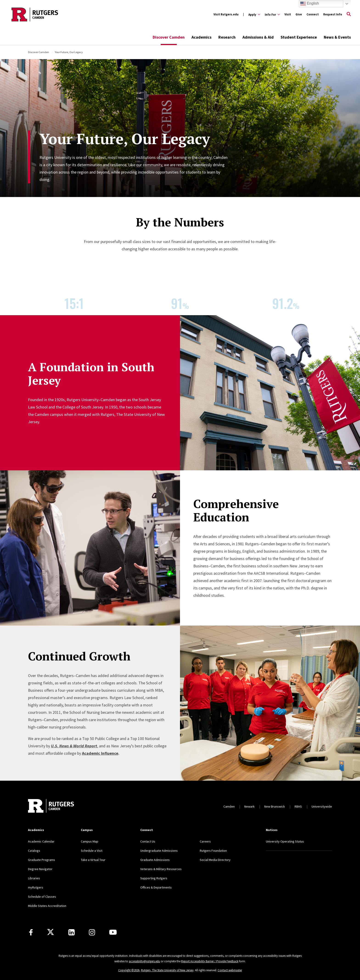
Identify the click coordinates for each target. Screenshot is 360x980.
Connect (313, 14)
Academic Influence (100, 753)
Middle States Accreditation (47, 906)
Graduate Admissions (155, 860)
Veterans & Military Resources (161, 869)
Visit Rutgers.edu (226, 14)
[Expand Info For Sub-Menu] (272, 14)
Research (227, 37)
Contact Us (148, 841)
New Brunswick (275, 806)
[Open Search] (349, 14)
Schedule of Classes (42, 897)
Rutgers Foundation (213, 851)
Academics (201, 37)
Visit (288, 14)
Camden (229, 806)
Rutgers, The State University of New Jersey (167, 970)
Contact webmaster (230, 970)
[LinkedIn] (72, 932)
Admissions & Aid (258, 37)
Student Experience (299, 37)
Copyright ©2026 (129, 970)
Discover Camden (169, 37)
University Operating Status (285, 841)
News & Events (337, 37)
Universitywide (322, 806)
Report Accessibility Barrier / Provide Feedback (210, 961)
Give (299, 14)
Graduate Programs (42, 860)
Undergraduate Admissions (159, 851)
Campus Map (90, 841)
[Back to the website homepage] (35, 14)
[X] (51, 932)
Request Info (333, 14)
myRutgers (36, 887)
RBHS (298, 806)
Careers (205, 841)
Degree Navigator (40, 869)
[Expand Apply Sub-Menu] (254, 14)
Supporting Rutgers (154, 878)
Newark (249, 806)
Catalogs (34, 851)
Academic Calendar (41, 841)
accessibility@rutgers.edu (144, 961)
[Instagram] (92, 932)
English (310, 4)
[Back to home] (51, 806)
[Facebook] (31, 932)
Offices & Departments (156, 887)
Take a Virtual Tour (93, 860)
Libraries (34, 878)
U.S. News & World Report (74, 746)
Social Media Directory (215, 860)
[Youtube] (113, 932)
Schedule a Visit (92, 851)
